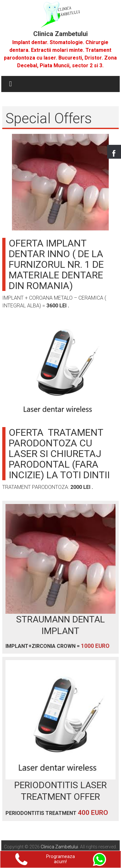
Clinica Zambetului (60, 34)
